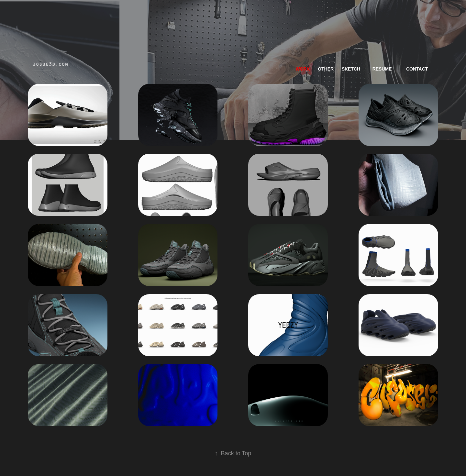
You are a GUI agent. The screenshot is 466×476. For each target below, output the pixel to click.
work (303, 69)
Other (326, 69)
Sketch (351, 69)
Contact (417, 69)
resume (382, 69)
